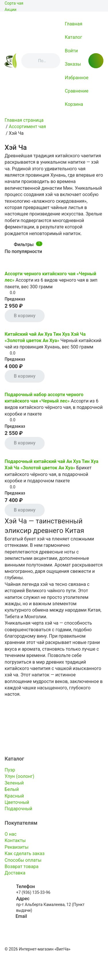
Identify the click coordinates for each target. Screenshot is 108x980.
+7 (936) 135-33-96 (33, 892)
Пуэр (10, 770)
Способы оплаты (23, 860)
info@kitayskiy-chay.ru (36, 922)
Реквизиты (17, 847)
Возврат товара (22, 867)
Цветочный (17, 802)
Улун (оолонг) (19, 776)
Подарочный (18, 809)
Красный (14, 796)
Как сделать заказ (25, 853)
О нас (11, 834)
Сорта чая (14, 3)
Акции (11, 10)
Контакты (15, 840)
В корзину (25, 316)
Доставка (15, 873)
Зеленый (14, 783)
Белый (12, 789)
